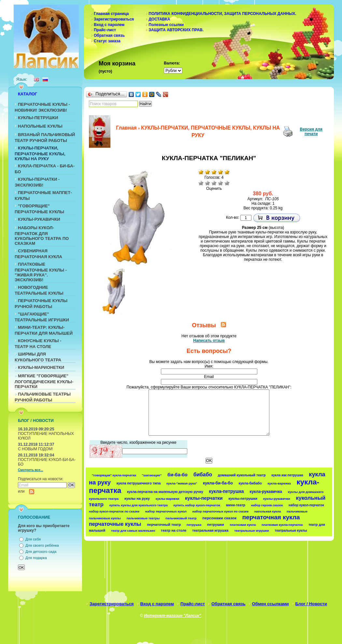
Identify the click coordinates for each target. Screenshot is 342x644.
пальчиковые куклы (105, 518)
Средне (214, 183)
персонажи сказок (219, 518)
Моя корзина (117, 63)
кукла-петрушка (227, 491)
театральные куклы (291, 531)
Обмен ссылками (271, 604)
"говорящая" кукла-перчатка (114, 475)
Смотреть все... (30, 470)
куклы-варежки (167, 499)
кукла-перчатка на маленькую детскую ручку (165, 492)
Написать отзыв (209, 341)
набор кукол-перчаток (306, 505)
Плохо (207, 183)
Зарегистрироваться (114, 19)
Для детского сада (41, 552)
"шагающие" (152, 475)
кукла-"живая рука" (182, 483)
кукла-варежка (279, 483)
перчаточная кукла (271, 517)
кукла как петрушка (287, 475)
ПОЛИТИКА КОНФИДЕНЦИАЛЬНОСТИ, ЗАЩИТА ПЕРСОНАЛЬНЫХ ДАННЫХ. (222, 14)
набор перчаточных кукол (166, 511)
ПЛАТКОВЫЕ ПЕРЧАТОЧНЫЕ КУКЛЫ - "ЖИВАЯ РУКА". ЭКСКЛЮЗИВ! (41, 272)
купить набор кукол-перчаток (197, 505)
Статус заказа (107, 41)
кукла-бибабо (250, 483)
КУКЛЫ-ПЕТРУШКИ (38, 118)
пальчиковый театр (181, 518)
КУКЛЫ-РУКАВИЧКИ (39, 219)
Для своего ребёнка (42, 545)
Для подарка (36, 558)
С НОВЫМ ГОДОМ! (36, 449)
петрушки (216, 525)
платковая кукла (243, 525)
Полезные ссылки (166, 25)
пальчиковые (297, 511)
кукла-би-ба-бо (218, 483)
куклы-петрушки (243, 498)
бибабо (203, 475)
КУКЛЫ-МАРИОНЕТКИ (41, 367)
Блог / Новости (311, 604)
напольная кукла (268, 511)
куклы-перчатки (204, 498)
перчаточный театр (164, 525)
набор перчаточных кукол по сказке (221, 511)
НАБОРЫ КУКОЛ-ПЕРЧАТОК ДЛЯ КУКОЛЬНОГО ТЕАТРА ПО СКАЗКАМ (42, 236)
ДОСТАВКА (159, 19)
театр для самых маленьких (133, 531)
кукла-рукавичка (266, 492)
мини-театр (236, 505)
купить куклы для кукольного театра (139, 505)
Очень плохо (201, 183)
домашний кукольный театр (242, 475)
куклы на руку (137, 498)
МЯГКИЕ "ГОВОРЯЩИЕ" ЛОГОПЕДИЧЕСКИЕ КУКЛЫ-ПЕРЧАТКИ (44, 381)
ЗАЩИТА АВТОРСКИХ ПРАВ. (176, 30)
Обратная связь (109, 35)
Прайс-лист (105, 30)
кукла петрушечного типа (139, 483)
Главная (126, 128)
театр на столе (174, 530)
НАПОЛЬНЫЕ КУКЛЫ (40, 126)
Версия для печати (311, 132)
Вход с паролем (109, 25)
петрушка (194, 525)
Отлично (227, 183)
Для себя (33, 539)
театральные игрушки (252, 531)
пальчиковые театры (143, 518)
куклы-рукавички (277, 499)
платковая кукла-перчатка (282, 525)
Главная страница (111, 14)
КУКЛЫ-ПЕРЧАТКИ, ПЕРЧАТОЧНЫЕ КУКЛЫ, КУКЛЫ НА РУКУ (40, 153)
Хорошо (221, 183)
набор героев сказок (267, 505)
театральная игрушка (210, 530)
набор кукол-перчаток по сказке (114, 511)
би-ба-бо (178, 475)
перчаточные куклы (115, 524)
